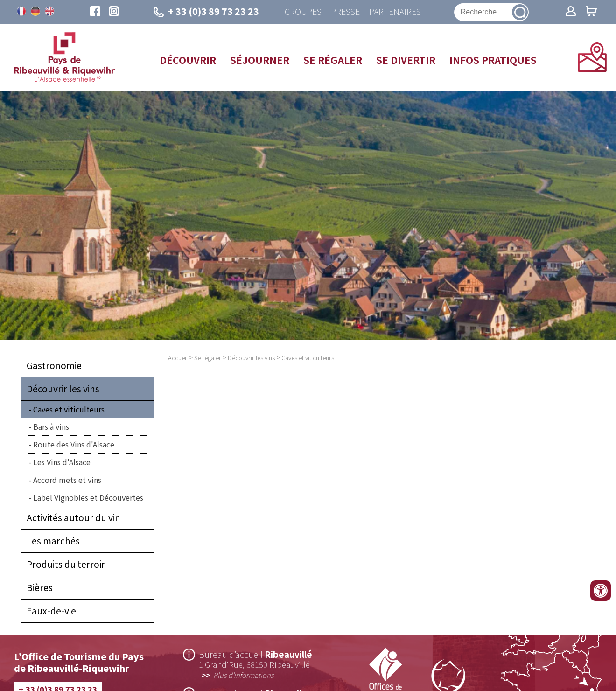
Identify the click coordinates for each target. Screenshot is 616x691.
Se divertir (406, 60)
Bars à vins (51, 426)
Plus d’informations (244, 675)
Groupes (303, 12)
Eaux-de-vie (51, 611)
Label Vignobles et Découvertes (88, 497)
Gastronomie (54, 365)
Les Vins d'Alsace (62, 462)
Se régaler (333, 60)
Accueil (178, 358)
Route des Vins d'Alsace (74, 444)
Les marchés (53, 541)
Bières (40, 587)
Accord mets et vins (67, 480)
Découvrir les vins (63, 389)
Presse (345, 12)
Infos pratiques (493, 60)
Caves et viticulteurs (69, 409)
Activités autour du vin (73, 517)
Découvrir (188, 60)
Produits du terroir (66, 564)
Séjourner (260, 60)
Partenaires (395, 12)
